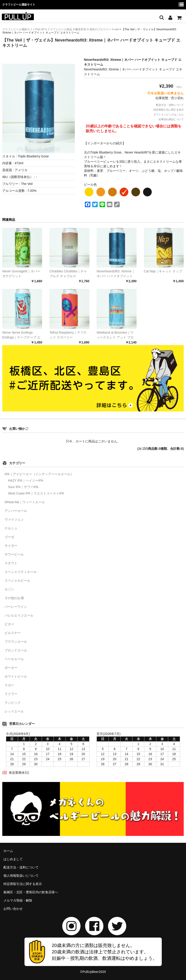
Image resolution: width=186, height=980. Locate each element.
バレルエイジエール (19, 615)
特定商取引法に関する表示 (169, 110)
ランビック (13, 703)
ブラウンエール (16, 642)
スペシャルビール (17, 581)
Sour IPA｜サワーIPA (23, 487)
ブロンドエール (16, 650)
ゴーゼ (9, 537)
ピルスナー (13, 633)
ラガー (9, 685)
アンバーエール (16, 511)
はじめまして (13, 859)
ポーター (11, 668)
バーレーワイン (16, 607)
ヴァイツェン (14, 519)
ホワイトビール (16, 676)
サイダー (11, 546)
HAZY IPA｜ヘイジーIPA (26, 480)
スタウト (11, 563)
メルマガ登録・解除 (18, 900)
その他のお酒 (14, 598)
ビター (9, 624)
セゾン (9, 589)
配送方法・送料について (170, 105)
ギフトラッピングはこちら (169, 114)
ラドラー (11, 694)
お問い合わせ (13, 909)
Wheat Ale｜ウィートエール (25, 502)
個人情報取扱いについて (21, 876)
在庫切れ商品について (171, 119)
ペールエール (14, 659)
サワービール (14, 554)
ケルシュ (11, 528)
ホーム (8, 851)
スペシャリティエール (21, 572)
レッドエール (14, 711)
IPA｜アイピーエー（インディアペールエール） (39, 474)
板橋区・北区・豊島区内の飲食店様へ (31, 892)
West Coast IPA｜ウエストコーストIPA (36, 493)
